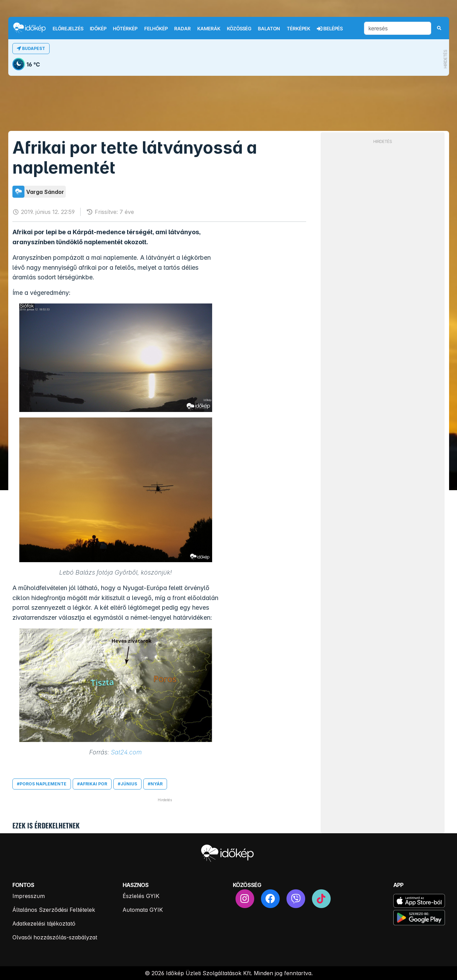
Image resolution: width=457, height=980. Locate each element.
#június (127, 784)
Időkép (98, 29)
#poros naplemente (42, 784)
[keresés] (398, 28)
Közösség (239, 29)
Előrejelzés (68, 29)
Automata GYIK (143, 910)
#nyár (155, 784)
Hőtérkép (125, 29)
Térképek (299, 29)
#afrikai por (92, 784)
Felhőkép (156, 29)
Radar (183, 29)
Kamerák (209, 29)
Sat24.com (126, 752)
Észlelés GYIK (141, 896)
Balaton (269, 29)
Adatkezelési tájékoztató (44, 924)
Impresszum (29, 896)
